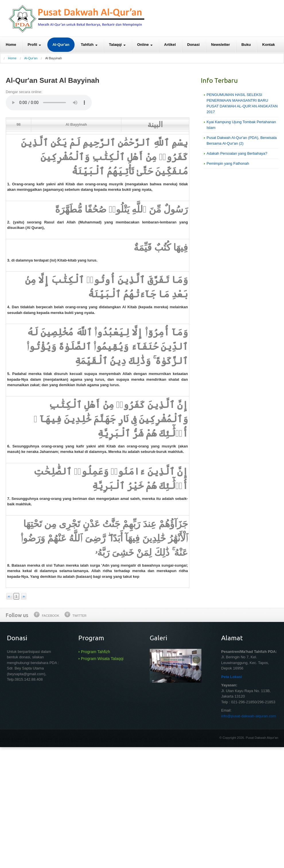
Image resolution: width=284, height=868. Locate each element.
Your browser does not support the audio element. (49, 103)
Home (11, 45)
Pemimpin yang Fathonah (228, 163)
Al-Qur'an (61, 45)
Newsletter (221, 45)
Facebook (47, 614)
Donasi (193, 45)
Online (145, 45)
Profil (34, 45)
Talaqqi (117, 45)
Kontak (269, 45)
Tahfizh (89, 45)
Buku (246, 45)
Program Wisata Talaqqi (102, 659)
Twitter (76, 614)
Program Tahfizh (96, 652)
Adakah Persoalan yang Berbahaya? (237, 153)
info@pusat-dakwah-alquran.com (249, 716)
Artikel (170, 45)
